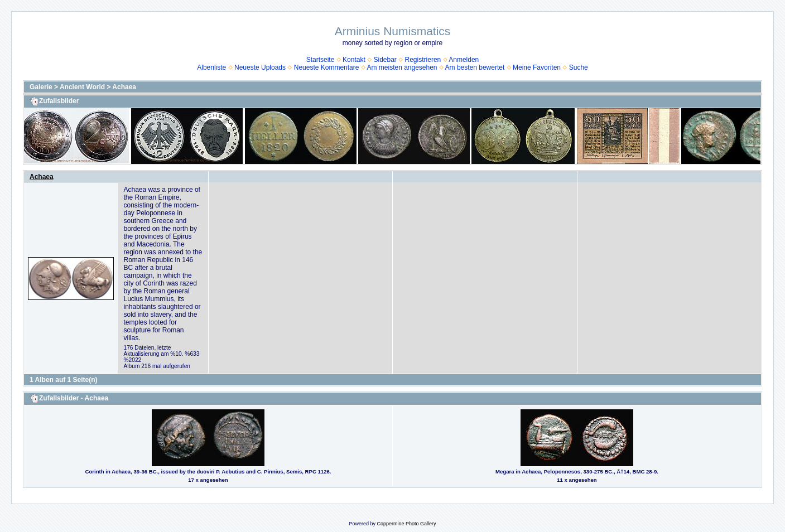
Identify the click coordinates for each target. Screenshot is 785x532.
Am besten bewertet (475, 67)
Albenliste (211, 67)
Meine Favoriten (537, 67)
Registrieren (423, 60)
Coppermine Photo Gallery (406, 524)
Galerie (41, 87)
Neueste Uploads (260, 67)
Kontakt (354, 60)
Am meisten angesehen (402, 67)
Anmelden (464, 60)
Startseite (321, 60)
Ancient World (82, 87)
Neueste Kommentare (327, 67)
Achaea (124, 87)
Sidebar (385, 60)
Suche (579, 67)
